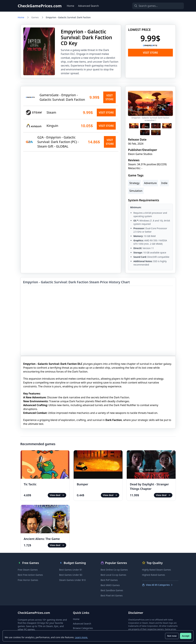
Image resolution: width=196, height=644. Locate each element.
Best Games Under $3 (71, 575)
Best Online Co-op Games (114, 570)
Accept (186, 636)
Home (71, 6)
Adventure (150, 183)
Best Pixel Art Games (112, 595)
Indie (164, 183)
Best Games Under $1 (71, 570)
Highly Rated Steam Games (157, 570)
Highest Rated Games (154, 575)
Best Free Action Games (30, 575)
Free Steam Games (28, 570)
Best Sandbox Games (112, 590)
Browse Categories (83, 628)
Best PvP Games (109, 580)
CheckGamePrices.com (40, 6)
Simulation (136, 191)
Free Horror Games (28, 580)
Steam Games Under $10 (72, 580)
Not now (172, 636)
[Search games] (152, 6)
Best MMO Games (110, 585)
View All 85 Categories (158, 585)
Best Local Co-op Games (113, 575)
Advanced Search (88, 6)
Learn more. (81, 637)
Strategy (134, 183)
